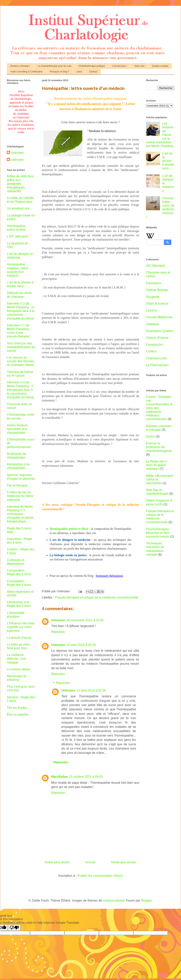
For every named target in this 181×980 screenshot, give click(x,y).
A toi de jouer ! (120, 66)
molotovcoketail (114, 901)
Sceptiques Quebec (160, 331)
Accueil (90, 862)
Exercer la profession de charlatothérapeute (159, 447)
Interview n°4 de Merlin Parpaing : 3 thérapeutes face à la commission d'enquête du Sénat (20, 390)
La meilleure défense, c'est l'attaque (16, 659)
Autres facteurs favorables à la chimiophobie (17, 429)
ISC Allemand (155, 266)
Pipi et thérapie (17, 485)
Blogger (146, 901)
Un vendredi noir (18, 208)
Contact (93, 72)
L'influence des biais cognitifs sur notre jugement (21, 627)
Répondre (58, 632)
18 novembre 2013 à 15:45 (85, 620)
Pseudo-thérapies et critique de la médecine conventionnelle (97, 597)
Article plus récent (57, 862)
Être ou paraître (18, 715)
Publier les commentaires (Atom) (100, 876)
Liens (79, 72)
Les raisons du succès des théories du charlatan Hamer (21, 361)
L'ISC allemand (17, 236)
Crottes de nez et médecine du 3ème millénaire (20, 496)
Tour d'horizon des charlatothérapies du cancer (21, 347)
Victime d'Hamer (157, 338)
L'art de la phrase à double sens (168, 161)
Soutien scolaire (160, 66)
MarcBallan (59, 777)
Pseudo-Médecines (159, 317)
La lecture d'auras (19, 638)
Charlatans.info (156, 358)
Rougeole (153, 297)
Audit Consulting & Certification (26, 72)
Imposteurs (154, 283)
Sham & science (157, 304)
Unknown (58, 620)
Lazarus (152, 310)
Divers (150, 437)
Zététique (152, 324)
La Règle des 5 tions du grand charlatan (156, 465)
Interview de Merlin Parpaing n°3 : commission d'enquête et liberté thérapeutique (20, 514)
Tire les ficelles (17, 708)
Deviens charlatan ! (20, 66)
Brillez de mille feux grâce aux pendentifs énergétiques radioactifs (20, 184)
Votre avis (139, 66)
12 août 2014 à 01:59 (91, 690)
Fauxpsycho (154, 344)
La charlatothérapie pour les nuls (54, 66)
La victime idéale (18, 669)
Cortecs (151, 351)
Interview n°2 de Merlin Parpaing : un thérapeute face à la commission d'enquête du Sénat (21, 311)
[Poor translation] (14, 928)
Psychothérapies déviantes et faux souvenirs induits (158, 533)
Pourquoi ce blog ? (59, 72)
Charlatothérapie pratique (92, 66)
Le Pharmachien (157, 365)
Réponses (63, 683)
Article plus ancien (124, 862)
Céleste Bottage (157, 290)
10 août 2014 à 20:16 (81, 645)
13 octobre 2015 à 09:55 (86, 777)
